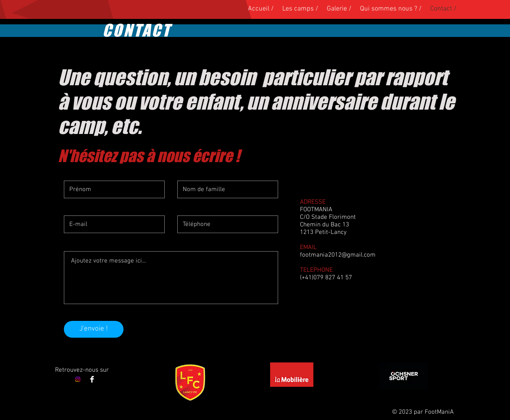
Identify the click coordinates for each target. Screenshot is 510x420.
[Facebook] (92, 379)
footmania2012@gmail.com (338, 255)
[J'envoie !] (94, 329)
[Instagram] (78, 379)
